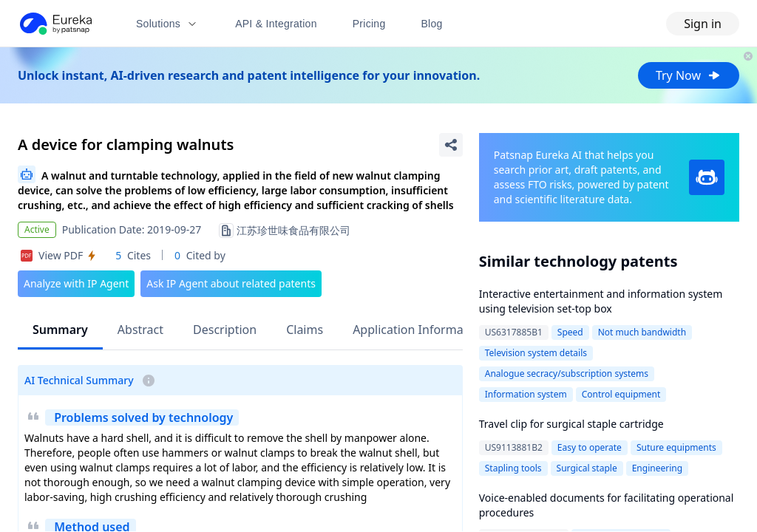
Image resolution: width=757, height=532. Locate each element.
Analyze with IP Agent (76, 283)
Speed (570, 332)
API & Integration (276, 24)
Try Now (689, 75)
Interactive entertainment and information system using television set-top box (601, 301)
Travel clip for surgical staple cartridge (571, 424)
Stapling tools (513, 468)
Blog (432, 24)
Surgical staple (587, 468)
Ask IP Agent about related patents (231, 283)
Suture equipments (676, 447)
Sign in (703, 24)
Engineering (657, 468)
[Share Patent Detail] (451, 145)
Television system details (536, 353)
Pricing (369, 24)
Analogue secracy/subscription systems (567, 374)
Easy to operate (590, 447)
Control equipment (621, 394)
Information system (526, 394)
